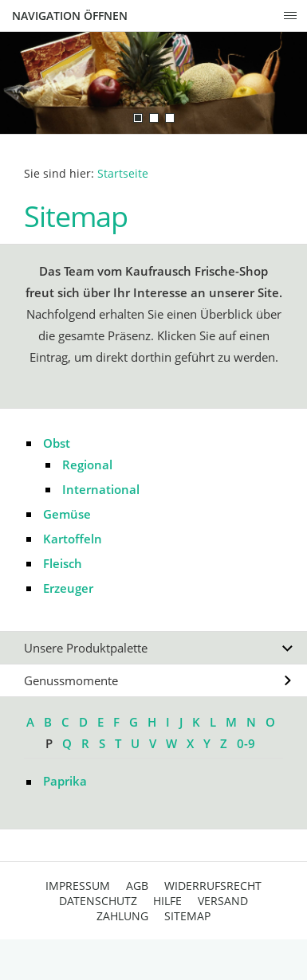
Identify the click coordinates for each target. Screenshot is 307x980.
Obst (57, 443)
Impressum (78, 886)
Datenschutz (98, 901)
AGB (137, 886)
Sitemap (187, 916)
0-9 (246, 743)
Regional (87, 465)
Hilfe (167, 901)
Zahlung (122, 916)
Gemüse (67, 514)
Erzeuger (68, 588)
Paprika (65, 781)
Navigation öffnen (70, 16)
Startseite (123, 174)
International (101, 489)
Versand (223, 901)
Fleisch (63, 563)
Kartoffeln (73, 539)
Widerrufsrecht (213, 886)
